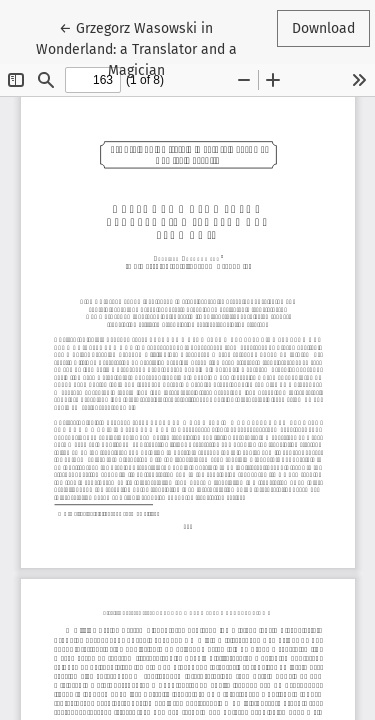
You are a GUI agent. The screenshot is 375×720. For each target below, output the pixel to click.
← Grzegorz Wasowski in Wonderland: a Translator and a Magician (136, 48)
